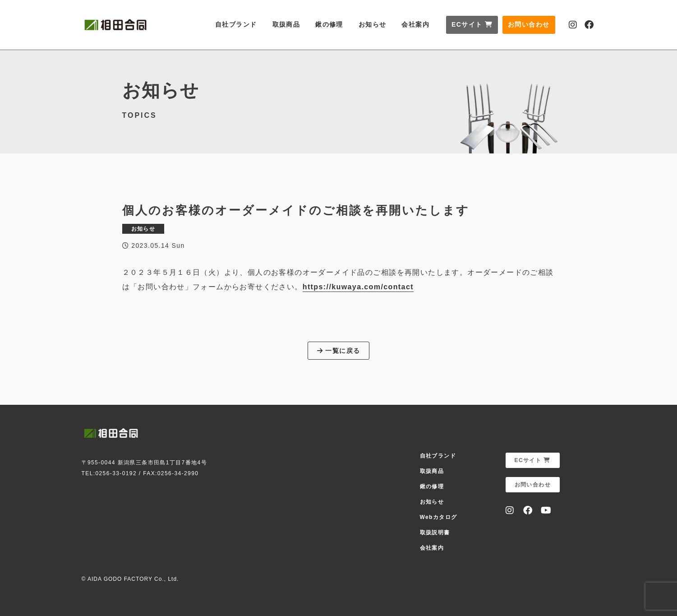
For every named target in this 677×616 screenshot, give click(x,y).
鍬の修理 (329, 24)
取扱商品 (286, 24)
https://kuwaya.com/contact (358, 287)
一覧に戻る (339, 351)
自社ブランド (236, 24)
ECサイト (472, 24)
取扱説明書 (435, 533)
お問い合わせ (529, 24)
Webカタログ (439, 517)
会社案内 (415, 24)
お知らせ (373, 24)
